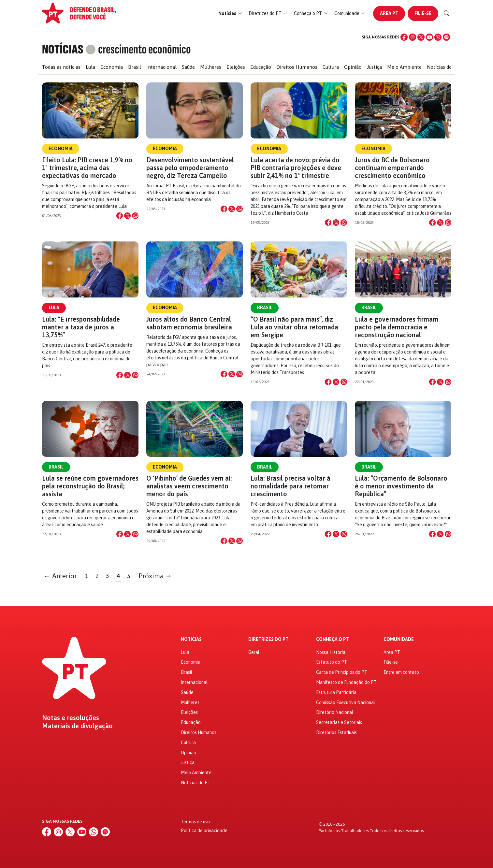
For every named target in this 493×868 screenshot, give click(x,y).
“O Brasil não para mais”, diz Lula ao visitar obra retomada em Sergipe (294, 327)
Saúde (188, 67)
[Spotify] (446, 37)
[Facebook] (404, 37)
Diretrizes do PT (268, 639)
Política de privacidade (204, 831)
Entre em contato (401, 672)
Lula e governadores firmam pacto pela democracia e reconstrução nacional (397, 327)
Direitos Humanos (297, 67)
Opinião (353, 67)
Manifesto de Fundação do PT (346, 682)
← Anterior (60, 576)
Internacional (161, 67)
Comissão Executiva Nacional (346, 702)
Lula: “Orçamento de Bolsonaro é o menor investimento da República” (401, 486)
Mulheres (211, 67)
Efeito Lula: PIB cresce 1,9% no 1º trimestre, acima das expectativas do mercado (87, 168)
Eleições (236, 67)
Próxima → (155, 576)
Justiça (374, 67)
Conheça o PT (333, 639)
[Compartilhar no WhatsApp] (135, 216)
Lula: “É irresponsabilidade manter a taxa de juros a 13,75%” (81, 327)
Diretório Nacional (335, 712)
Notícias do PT (443, 67)
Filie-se (423, 13)
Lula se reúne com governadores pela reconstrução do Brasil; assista (90, 486)
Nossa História (331, 652)
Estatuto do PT (332, 662)
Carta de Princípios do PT (342, 672)
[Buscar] (447, 13)
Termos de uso (195, 822)
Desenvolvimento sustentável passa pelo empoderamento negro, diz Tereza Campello (190, 168)
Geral (254, 652)
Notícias (191, 639)
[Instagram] (413, 37)
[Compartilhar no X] (127, 216)
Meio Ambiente (404, 67)
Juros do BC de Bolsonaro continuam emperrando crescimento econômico (392, 168)
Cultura (331, 67)
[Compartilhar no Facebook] (120, 216)
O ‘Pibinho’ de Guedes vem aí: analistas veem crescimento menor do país (189, 486)
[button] (230, 14)
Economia (112, 67)
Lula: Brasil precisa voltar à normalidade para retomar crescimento (290, 486)
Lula (90, 67)
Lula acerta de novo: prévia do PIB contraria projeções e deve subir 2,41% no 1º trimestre (296, 168)
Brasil (135, 67)
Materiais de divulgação (77, 726)
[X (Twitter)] (421, 37)
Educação (261, 67)
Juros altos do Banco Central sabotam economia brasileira (189, 323)
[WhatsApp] (438, 37)
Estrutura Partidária (336, 692)
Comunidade (399, 639)
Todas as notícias (61, 67)
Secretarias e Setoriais (339, 722)
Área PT (389, 13)
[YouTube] (429, 37)
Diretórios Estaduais (336, 732)
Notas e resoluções (71, 718)
